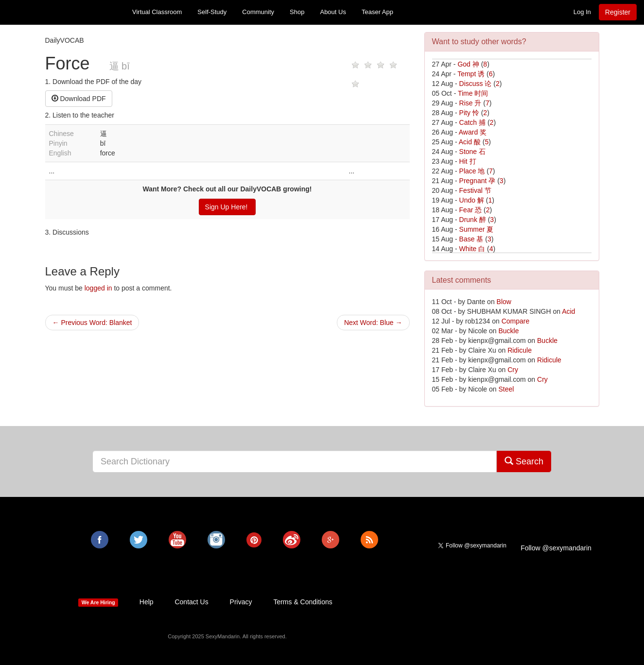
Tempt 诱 (471, 74)
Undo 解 (472, 200)
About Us (333, 12)
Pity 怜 (469, 113)
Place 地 (472, 171)
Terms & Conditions (303, 602)
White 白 (472, 249)
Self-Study (212, 12)
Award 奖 (473, 132)
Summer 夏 (477, 229)
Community (258, 12)
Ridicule (520, 350)
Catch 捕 (472, 122)
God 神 (468, 64)
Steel (506, 389)
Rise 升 (470, 103)
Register (618, 12)
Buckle (508, 331)
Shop (297, 12)
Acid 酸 (470, 142)
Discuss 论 (476, 84)
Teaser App (377, 12)
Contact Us (191, 602)
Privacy (241, 602)
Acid (568, 311)
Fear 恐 (471, 210)
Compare (516, 321)
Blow (504, 302)
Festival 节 (475, 190)
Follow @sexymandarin (556, 548)
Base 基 (471, 239)
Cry (513, 370)
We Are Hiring (98, 602)
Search (524, 461)
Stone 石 (472, 152)
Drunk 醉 (473, 220)
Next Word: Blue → (373, 323)
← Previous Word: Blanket (92, 323)
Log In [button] (582, 12)
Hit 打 (468, 161)
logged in (98, 288)
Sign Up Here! (227, 207)
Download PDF (79, 99)
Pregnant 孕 (478, 181)
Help (147, 602)
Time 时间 (473, 93)
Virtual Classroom (157, 12)
